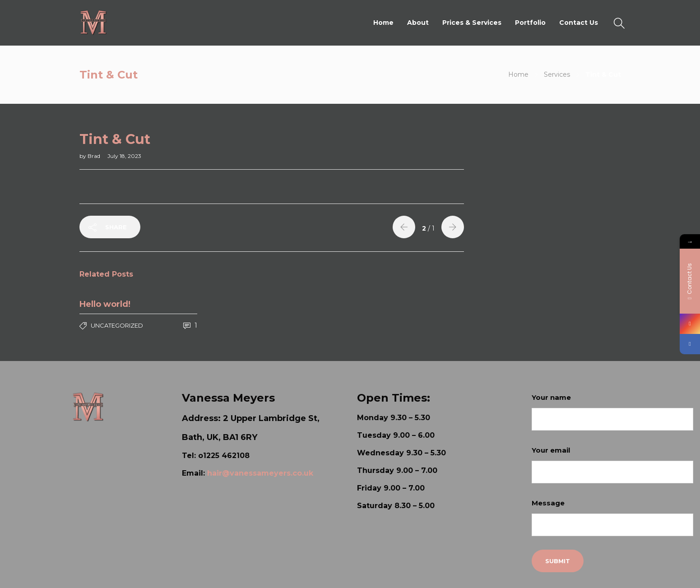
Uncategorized (117, 325)
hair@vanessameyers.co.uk (260, 473)
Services (557, 74)
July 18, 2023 (124, 156)
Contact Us (579, 23)
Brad (95, 156)
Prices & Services (472, 23)
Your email (612, 465)
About (418, 23)
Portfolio (530, 23)
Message (612, 517)
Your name (612, 412)
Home (383, 23)
